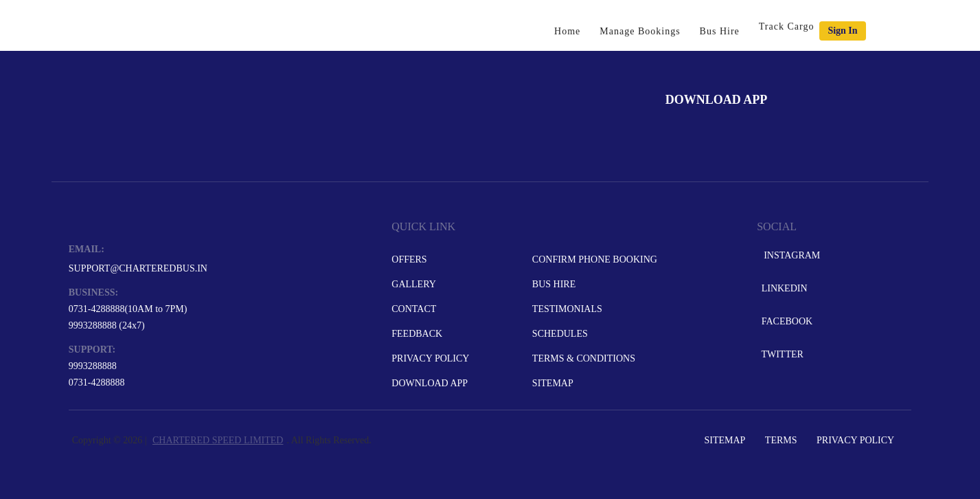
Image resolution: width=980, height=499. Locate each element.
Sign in (842, 31)
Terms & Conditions (584, 358)
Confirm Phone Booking (595, 259)
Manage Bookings (640, 31)
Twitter (781, 354)
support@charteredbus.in (138, 268)
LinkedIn (783, 288)
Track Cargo (787, 26)
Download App (430, 383)
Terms (781, 440)
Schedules (560, 334)
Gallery (414, 284)
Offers (409, 259)
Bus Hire (720, 31)
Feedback (417, 334)
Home (567, 31)
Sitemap (553, 383)
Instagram (789, 255)
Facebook (786, 321)
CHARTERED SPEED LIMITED (218, 440)
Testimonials (567, 309)
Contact (414, 309)
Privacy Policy (430, 358)
